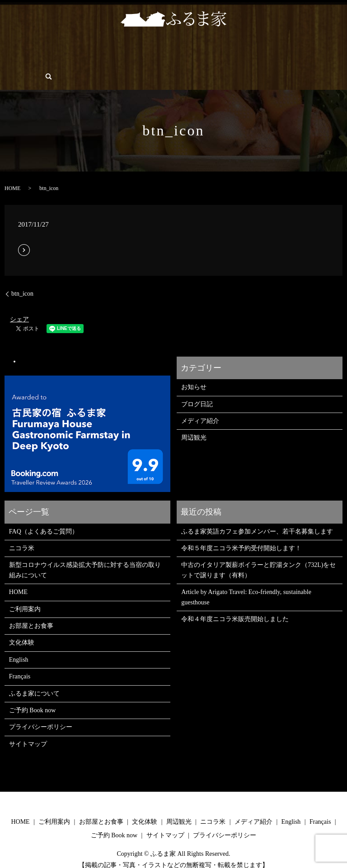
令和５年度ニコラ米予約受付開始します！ (241, 533)
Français (85, 61)
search (104, 61)
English (60, 61)
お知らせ (194, 372)
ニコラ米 (177, 47)
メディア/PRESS (215, 47)
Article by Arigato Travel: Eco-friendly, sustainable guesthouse (246, 582)
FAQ (298, 47)
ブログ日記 (197, 389)
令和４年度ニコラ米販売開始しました (235, 604)
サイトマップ (28, 729)
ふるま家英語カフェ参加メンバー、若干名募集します (257, 516)
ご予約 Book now (24, 61)
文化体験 (118, 47)
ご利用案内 (41, 47)
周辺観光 (148, 47)
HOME (12, 47)
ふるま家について (264, 47)
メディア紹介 (200, 406)
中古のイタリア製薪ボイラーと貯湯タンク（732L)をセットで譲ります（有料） (258, 555)
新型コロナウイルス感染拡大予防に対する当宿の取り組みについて (85, 555)
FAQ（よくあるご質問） (44, 516)
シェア (19, 304)
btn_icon (22, 278)
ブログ (319, 47)
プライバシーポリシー (41, 712)
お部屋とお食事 (81, 47)
